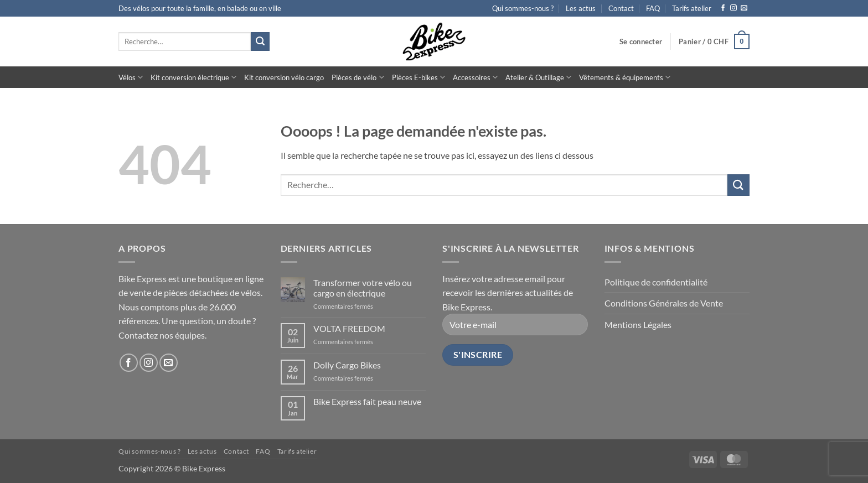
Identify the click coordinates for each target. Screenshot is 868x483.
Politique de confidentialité (656, 282)
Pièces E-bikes (418, 77)
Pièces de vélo (358, 77)
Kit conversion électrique (193, 77)
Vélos (131, 77)
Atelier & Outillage (538, 77)
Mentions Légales (638, 324)
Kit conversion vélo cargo (284, 77)
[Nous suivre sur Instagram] (733, 8)
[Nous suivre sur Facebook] (723, 8)
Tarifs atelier (692, 8)
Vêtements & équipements (625, 77)
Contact (621, 8)
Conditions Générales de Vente (664, 303)
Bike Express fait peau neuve (367, 401)
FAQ (653, 8)
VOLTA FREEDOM (349, 328)
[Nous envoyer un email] (744, 8)
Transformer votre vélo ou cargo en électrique (363, 288)
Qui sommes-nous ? (523, 8)
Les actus (581, 8)
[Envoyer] (260, 41)
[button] (641, 41)
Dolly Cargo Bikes (347, 365)
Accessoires (475, 77)
